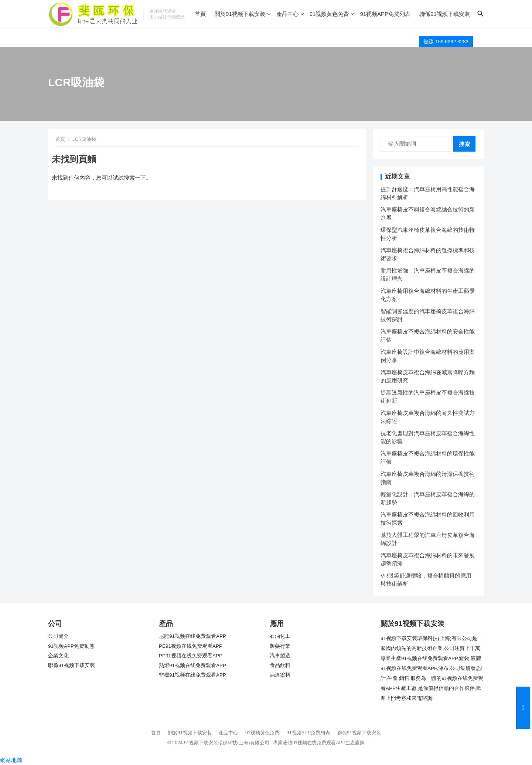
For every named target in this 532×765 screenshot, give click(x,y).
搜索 (464, 144)
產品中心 (287, 14)
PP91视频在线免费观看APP (191, 656)
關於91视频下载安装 (240, 14)
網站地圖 (11, 760)
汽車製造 (280, 656)
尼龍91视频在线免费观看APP (192, 636)
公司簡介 (58, 636)
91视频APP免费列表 (385, 14)
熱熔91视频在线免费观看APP (192, 665)
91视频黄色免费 (329, 14)
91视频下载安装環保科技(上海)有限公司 (227, 743)
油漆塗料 (280, 675)
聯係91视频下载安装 (445, 14)
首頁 (200, 14)
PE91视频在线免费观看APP (191, 646)
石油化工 (280, 636)
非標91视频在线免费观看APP (192, 675)
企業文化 (58, 656)
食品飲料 (280, 665)
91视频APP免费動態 (71, 646)
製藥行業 (280, 646)
